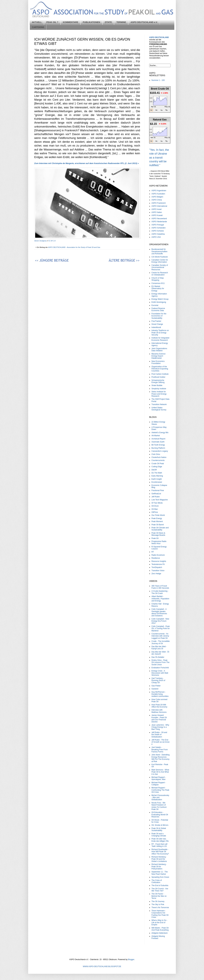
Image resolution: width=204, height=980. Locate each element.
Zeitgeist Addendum (160, 933)
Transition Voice (158, 571)
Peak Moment (157, 521)
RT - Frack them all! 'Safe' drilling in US (159, 845)
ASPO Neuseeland (159, 219)
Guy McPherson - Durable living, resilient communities (160, 694)
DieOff (154, 470)
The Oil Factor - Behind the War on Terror (159, 896)
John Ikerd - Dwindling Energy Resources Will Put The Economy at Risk (161, 758)
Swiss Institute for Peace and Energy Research (159, 394)
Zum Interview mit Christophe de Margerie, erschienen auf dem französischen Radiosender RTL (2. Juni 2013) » (87, 163)
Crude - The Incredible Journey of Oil (161, 642)
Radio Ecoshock (158, 555)
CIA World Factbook (160, 257)
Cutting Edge (157, 467)
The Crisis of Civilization (157, 881)
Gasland (155, 689)
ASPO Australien (158, 194)
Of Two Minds (157, 503)
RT (153, 552)
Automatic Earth (158, 442)
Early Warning (157, 476)
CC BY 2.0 (52, 241)
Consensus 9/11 (158, 283)
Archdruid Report (158, 439)
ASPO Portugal (158, 225)
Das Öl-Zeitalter (158, 657)
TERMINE (121, 22)
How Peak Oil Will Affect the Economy (159, 706)
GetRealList (156, 494)
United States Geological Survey (159, 409)
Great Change (157, 324)
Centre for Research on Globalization (160, 274)
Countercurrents (158, 460)
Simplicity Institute (159, 389)
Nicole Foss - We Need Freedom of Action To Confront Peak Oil (159, 806)
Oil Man (155, 509)
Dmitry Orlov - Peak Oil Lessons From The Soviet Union (160, 662)
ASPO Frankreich (159, 203)
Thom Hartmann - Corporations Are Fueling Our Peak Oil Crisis (160, 914)
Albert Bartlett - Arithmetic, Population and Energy (160, 599)
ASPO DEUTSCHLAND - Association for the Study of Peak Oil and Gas (74, 247)
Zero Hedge (156, 574)
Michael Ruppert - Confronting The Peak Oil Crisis (160, 790)
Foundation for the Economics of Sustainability (159, 316)
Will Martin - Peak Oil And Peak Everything (160, 929)
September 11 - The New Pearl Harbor (160, 873)
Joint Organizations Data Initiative (159, 350)
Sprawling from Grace (160, 877)
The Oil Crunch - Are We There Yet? (160, 890)
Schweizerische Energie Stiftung (158, 381)
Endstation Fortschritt (160, 668)
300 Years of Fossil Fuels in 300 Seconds (160, 587)
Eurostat (155, 305)
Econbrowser (157, 482)
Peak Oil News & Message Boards (158, 534)
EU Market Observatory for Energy (158, 289)
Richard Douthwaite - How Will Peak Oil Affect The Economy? (160, 852)
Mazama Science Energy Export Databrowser (158, 356)
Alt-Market (156, 436)
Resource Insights (159, 561)
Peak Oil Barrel (158, 525)
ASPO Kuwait (157, 215)
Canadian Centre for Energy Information (160, 261)
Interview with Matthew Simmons (159, 711)
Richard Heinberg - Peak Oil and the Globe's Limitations (159, 859)
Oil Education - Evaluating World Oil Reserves (160, 815)
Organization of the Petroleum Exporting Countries (160, 369)
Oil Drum (155, 506)
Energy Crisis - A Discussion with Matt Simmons (160, 673)
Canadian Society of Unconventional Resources (160, 267)
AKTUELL (37, 22)
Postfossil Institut (158, 377)
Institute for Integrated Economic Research (160, 339)
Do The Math (157, 473)
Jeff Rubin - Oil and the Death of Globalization (159, 735)
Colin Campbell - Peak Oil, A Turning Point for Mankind (161, 629)
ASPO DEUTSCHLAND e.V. (144, 22)
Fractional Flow (158, 490)
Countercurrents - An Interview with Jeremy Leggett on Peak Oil (160, 636)
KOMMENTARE (71, 22)
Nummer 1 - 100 (158, 80)
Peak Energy (157, 518)
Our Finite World (158, 515)
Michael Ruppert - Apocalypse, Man (159, 778)
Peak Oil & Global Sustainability (159, 829)
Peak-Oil (155, 538)
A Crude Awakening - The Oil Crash (160, 592)
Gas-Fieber (156, 686)
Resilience (156, 558)
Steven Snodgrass (40, 241)
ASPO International (159, 206)
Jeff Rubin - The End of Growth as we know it (160, 742)
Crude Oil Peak (158, 464)
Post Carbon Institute (160, 374)
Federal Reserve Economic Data (158, 309)
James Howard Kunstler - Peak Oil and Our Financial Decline (159, 719)
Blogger (131, 959)
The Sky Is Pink (158, 904)
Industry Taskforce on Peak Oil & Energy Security (160, 333)
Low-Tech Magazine (160, 500)
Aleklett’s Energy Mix (160, 433)
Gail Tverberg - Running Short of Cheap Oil (158, 681)
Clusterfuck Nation (159, 457)
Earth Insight (157, 479)
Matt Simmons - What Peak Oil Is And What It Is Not (160, 772)
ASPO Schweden (159, 228)
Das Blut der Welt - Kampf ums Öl (159, 648)
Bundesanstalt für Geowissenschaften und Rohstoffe (159, 251)
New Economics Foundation (158, 362)
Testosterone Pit (158, 564)
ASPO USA (156, 237)
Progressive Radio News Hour (159, 542)
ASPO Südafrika (158, 234)
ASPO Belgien (157, 197)
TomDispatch (157, 567)
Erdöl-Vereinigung (159, 302)
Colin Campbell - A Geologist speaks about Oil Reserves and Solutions (159, 612)
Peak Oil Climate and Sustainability (160, 529)
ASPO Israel (157, 209)
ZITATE (108, 22)
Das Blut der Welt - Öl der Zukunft (160, 653)
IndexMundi (156, 327)
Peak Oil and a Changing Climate (159, 835)
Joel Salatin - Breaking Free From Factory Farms (160, 750)
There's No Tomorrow (160, 908)
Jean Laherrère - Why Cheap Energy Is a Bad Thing (160, 727)
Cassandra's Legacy (160, 451)
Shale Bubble (157, 385)
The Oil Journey (158, 901)
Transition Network (159, 404)
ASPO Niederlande (159, 222)
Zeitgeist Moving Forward (158, 937)
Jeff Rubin (156, 497)
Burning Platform (158, 448)
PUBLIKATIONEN (91, 22)
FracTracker (156, 321)
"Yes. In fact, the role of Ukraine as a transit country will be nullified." (159, 158)
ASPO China (157, 200)
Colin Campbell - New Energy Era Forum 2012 (160, 621)
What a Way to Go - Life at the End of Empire (159, 922)
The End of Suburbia (160, 885)
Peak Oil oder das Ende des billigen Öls (160, 840)
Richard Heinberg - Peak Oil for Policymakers (159, 867)
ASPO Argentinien (159, 191)
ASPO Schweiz (158, 231)
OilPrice (155, 512)
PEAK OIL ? (52, 22)
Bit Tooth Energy (158, 445)
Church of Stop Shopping (158, 279)
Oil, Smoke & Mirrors (160, 825)
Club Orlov (156, 454)
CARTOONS (38, 27)
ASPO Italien (157, 212)
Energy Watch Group (160, 299)
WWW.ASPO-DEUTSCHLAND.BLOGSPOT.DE (102, 966)
